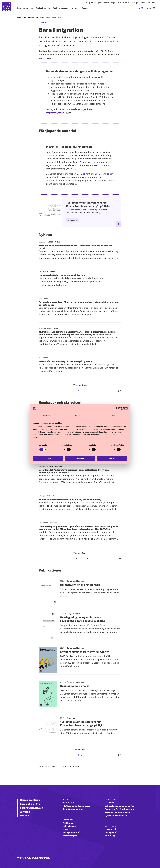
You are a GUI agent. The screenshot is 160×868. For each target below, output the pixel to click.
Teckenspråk (135, 3)
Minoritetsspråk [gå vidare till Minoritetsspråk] (70, 836)
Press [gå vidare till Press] (65, 829)
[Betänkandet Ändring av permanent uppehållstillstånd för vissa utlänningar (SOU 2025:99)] (79, 477)
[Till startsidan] (7, 7)
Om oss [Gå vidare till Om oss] (24, 816)
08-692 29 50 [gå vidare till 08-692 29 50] (69, 803)
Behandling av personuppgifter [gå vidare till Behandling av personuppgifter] (119, 806)
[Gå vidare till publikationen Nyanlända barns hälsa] (48, 692)
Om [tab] (113, 416)
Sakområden (45, 17)
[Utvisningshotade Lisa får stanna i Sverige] (79, 281)
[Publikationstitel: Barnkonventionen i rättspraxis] (91, 591)
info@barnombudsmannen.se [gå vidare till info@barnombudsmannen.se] (76, 806)
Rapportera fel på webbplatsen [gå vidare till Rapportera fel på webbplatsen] (119, 809)
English (114, 3)
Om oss (85, 8)
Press (154, 3)
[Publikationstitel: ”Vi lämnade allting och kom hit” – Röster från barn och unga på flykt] (91, 728)
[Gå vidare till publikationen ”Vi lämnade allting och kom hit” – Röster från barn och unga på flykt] (48, 726)
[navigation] (151, 8)
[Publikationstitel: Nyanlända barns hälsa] (91, 694)
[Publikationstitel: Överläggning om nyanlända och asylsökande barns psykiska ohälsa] (91, 626)
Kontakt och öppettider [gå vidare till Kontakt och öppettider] (73, 809)
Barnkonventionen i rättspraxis (93, 174)
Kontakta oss (145, 3)
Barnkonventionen (25, 8)
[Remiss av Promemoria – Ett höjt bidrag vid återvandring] (79, 505)
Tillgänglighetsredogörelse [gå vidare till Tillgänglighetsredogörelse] (117, 812)
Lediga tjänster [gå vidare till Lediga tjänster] (69, 826)
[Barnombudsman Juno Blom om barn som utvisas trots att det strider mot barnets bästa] (79, 309)
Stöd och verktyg (43, 8)
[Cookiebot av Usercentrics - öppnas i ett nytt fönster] (118, 408)
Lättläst (107, 3)
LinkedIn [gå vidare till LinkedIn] (109, 829)
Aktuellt (76, 8)
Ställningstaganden (61, 8)
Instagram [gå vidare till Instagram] (110, 832)
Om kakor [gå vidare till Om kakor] (109, 803)
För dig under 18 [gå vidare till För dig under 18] (70, 832)
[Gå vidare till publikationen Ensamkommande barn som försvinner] (48, 658)
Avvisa (48, 458)
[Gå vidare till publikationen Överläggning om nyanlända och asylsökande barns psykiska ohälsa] (48, 623)
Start (19, 17)
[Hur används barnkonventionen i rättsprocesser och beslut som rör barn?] (79, 252)
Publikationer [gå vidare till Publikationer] (69, 823)
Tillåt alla (112, 458)
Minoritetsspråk (124, 3)
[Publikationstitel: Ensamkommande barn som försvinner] (91, 660)
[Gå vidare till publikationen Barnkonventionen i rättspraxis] (48, 589)
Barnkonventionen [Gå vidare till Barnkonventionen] (31, 800)
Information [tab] (80, 416)
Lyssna (100, 3)
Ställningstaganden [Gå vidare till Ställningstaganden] (32, 808)
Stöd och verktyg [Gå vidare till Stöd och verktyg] (30, 804)
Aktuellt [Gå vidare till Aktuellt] (25, 812)
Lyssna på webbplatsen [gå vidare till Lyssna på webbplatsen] (116, 816)
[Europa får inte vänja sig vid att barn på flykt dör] (79, 367)
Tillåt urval (80, 458)
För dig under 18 (90, 3)
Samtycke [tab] (47, 416)
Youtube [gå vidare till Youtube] (109, 836)
